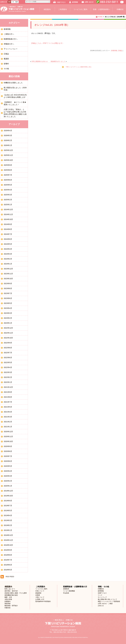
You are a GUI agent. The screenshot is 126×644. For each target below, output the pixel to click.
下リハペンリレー (11, 49)
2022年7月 (8, 353)
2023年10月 (8, 279)
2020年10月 (8, 441)
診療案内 (8, 601)
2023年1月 (8, 323)
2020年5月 (8, 466)
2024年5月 (8, 244)
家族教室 (38, 593)
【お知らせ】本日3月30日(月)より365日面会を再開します (15, 96)
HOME (100, 17)
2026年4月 (8, 131)
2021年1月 (8, 427)
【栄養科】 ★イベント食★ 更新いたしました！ (16, 103)
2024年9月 (8, 224)
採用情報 (101, 591)
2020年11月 (8, 436)
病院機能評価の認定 (11, 595)
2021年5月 (8, 407)
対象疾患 (8, 608)
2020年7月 (8, 456)
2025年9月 (8, 165)
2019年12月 (8, 491)
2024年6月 (8, 239)
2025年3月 (8, 195)
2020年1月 (8, 486)
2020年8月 (8, 451)
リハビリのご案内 (80, 9)
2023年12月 (8, 269)
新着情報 (114, 51)
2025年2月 (8, 200)
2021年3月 (8, 417)
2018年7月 (8, 560)
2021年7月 (8, 402)
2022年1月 (8, 382)
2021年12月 (8, 387)
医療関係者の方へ (11, 39)
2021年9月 (8, 392)
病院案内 (47, 9)
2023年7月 (8, 293)
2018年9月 (8, 550)
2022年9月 (8, 343)
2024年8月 (8, 229)
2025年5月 (8, 185)
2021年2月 (8, 422)
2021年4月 (8, 412)
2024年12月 (8, 209)
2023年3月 (8, 313)
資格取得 (66, 589)
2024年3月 (8, 254)
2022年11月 (8, 333)
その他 (6, 69)
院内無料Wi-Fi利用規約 (43, 601)
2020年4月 (8, 471)
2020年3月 (8, 476)
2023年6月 (8, 298)
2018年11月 (8, 540)
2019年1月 (8, 530)
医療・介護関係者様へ (102, 9)
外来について (40, 591)
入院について (40, 597)
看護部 (6, 59)
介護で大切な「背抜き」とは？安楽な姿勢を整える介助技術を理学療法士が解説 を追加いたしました (15, 113)
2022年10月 (8, 338)
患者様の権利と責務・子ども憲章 (16, 593)
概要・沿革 (8, 597)
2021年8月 (8, 397)
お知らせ (101, 606)
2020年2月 (8, 481)
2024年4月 (8, 249)
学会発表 (66, 593)
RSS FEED (10, 577)
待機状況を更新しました (13, 83)
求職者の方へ (9, 44)
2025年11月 (8, 155)
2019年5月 (8, 511)
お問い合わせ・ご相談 (105, 604)
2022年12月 (8, 328)
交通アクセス (102, 593)
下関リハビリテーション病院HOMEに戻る (79, 67)
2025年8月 (8, 170)
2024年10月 (8, 219)
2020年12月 (8, 432)
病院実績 (8, 604)
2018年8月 (8, 555)
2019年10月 (8, 496)
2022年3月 (8, 372)
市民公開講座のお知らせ (40, 61)
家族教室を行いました (58, 61)
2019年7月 (8, 506)
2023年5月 (8, 303)
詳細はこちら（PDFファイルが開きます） (48, 43)
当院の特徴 (8, 599)
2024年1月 (8, 264)
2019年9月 (8, 501)
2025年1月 (8, 205)
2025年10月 (8, 160)
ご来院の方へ (9, 34)
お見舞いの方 (40, 599)
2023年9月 (8, 284)
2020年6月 (8, 461)
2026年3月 (8, 135)
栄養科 (6, 64)
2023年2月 (8, 318)
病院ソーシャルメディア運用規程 (109, 601)
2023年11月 (8, 274)
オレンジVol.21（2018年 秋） (52, 25)
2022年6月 (8, 358)
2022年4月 (8, 367)
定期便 (38, 595)
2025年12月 (8, 150)
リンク (100, 595)
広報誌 (120, 51)
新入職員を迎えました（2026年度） (15, 89)
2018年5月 (8, 570)
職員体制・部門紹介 (11, 606)
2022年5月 (8, 362)
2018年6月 (8, 565)
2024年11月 (8, 214)
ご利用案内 (63, 9)
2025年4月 (8, 190)
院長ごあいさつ (10, 589)
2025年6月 (8, 180)
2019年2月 (8, 525)
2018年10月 (8, 545)
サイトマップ (102, 597)
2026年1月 (8, 145)
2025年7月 (8, 175)
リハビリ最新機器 (69, 591)
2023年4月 (8, 308)
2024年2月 (8, 259)
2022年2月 (8, 377)
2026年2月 (8, 140)
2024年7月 (8, 234)
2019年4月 (8, 515)
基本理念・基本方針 (11, 591)
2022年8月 (8, 348)
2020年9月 (8, 446)
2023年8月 (8, 288)
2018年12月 (8, 535)
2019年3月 (8, 520)
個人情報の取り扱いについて (107, 599)
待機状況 (101, 589)
